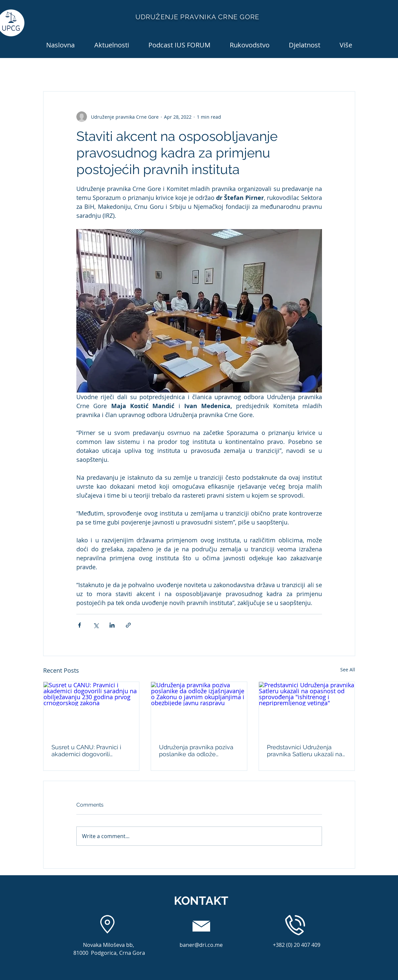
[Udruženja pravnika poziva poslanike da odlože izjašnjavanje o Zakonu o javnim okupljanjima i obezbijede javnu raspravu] (199, 709)
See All (348, 670)
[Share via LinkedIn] (112, 625)
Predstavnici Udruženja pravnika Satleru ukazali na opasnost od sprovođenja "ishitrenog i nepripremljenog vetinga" (305, 751)
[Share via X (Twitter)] (96, 625)
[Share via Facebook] (80, 625)
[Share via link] (128, 625)
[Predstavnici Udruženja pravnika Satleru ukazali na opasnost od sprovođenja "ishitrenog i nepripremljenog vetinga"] (307, 709)
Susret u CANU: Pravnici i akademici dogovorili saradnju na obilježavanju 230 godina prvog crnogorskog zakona (87, 751)
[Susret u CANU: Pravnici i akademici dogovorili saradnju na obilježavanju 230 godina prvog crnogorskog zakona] (91, 709)
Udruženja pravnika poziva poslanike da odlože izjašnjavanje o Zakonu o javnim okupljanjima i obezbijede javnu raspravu (196, 751)
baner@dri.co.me (201, 945)
